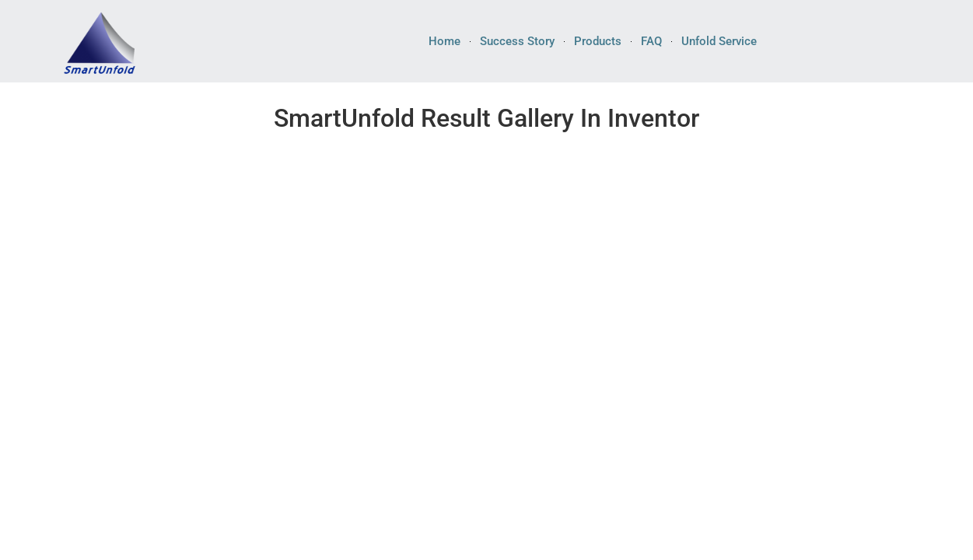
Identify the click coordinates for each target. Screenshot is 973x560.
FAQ (651, 41)
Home (444, 41)
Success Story (517, 41)
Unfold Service (719, 41)
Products (598, 41)
